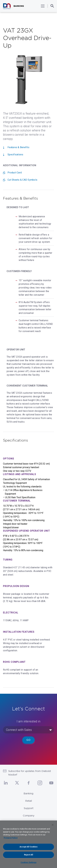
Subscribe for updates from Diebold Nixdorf (30, 773)
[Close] (53, 825)
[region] (29, 844)
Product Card (15, 173)
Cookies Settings (29, 862)
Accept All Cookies (29, 847)
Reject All (29, 855)
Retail (29, 801)
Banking (29, 793)
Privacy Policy (11, 838)
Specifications (15, 155)
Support (29, 808)
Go (29, 740)
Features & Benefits (18, 147)
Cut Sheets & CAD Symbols (22, 180)
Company (29, 816)
